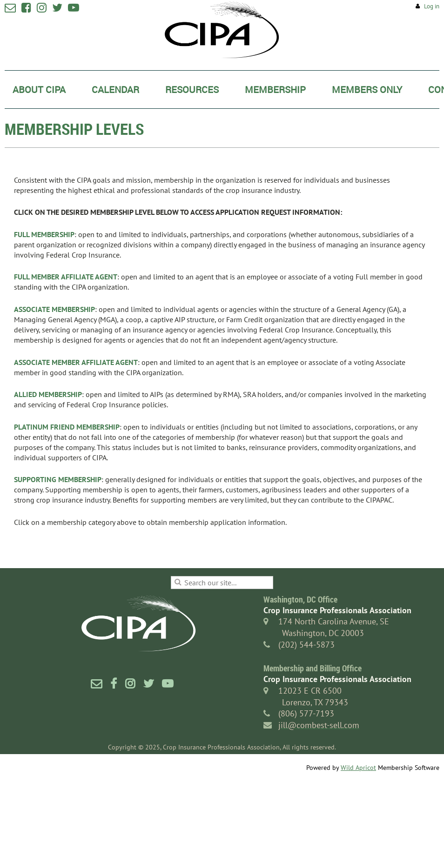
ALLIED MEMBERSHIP (48, 394)
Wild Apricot (358, 768)
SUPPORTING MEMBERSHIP (58, 479)
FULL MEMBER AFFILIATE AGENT (66, 277)
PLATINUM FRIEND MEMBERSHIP (67, 427)
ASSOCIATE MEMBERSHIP (54, 309)
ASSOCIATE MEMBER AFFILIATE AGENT (76, 362)
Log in (432, 6)
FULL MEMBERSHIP (44, 234)
